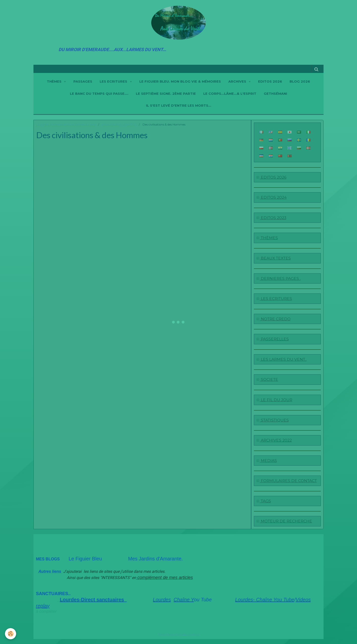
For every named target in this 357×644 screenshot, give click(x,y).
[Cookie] (11, 634)
